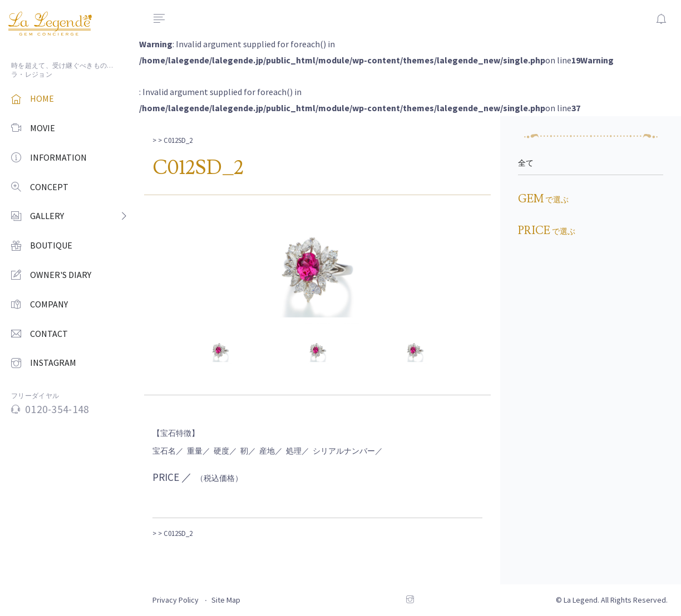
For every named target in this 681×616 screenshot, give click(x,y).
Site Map (226, 600)
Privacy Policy (176, 600)
